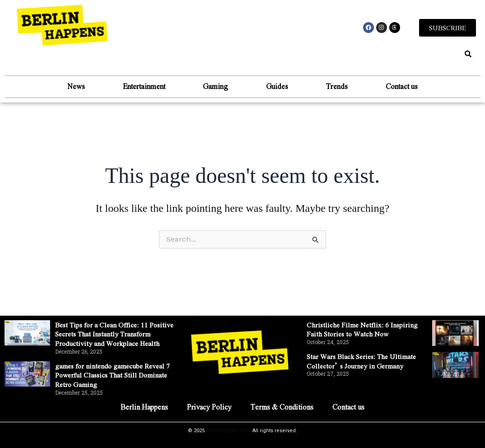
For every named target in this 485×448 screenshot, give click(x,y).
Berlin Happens (143, 407)
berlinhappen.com (229, 431)
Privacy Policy (209, 407)
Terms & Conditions (283, 407)
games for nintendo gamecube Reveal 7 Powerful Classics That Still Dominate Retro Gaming (114, 375)
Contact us (409, 86)
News (69, 86)
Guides (278, 86)
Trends (341, 86)
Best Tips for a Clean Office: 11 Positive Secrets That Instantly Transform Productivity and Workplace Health (105, 329)
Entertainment (140, 86)
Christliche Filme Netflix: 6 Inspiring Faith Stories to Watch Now (364, 320)
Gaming (214, 86)
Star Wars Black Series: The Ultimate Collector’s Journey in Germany (365, 351)
